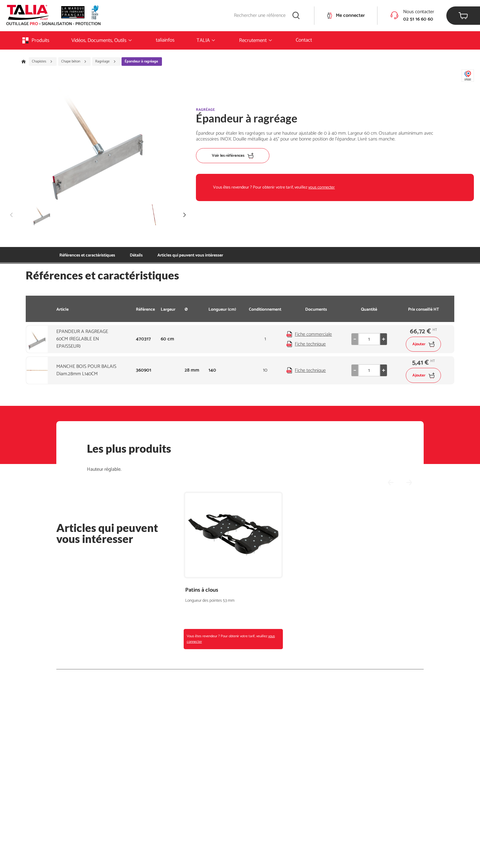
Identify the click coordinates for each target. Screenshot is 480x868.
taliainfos (165, 40)
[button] (185, 215)
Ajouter (424, 344)
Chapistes (42, 62)
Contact (304, 40)
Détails (136, 255)
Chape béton (74, 62)
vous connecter (322, 187)
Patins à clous (202, 590)
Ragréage (106, 62)
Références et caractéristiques (87, 255)
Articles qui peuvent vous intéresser (190, 255)
